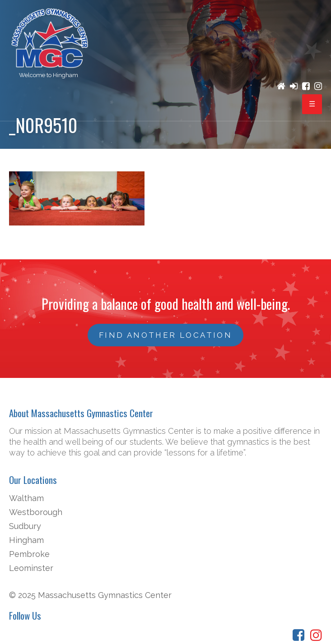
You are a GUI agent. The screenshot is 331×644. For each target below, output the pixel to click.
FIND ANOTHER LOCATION (165, 335)
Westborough (36, 512)
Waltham (26, 498)
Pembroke (29, 554)
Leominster (31, 568)
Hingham (26, 540)
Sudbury (25, 526)
